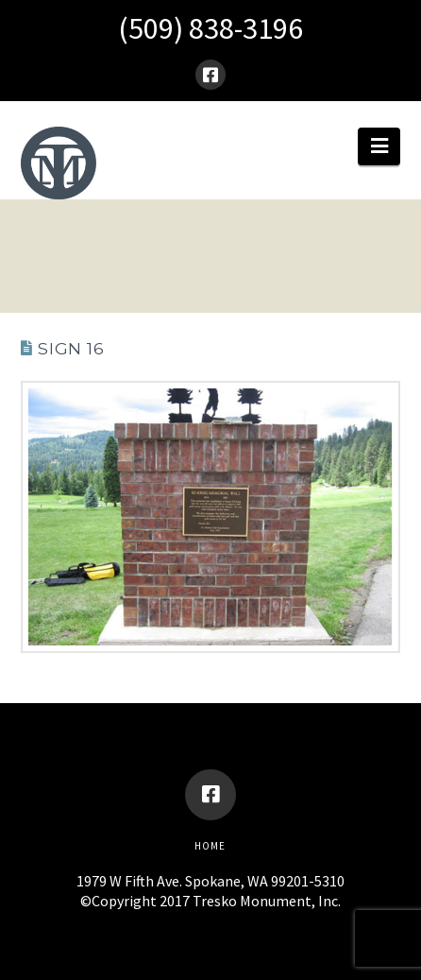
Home (210, 846)
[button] (379, 146)
